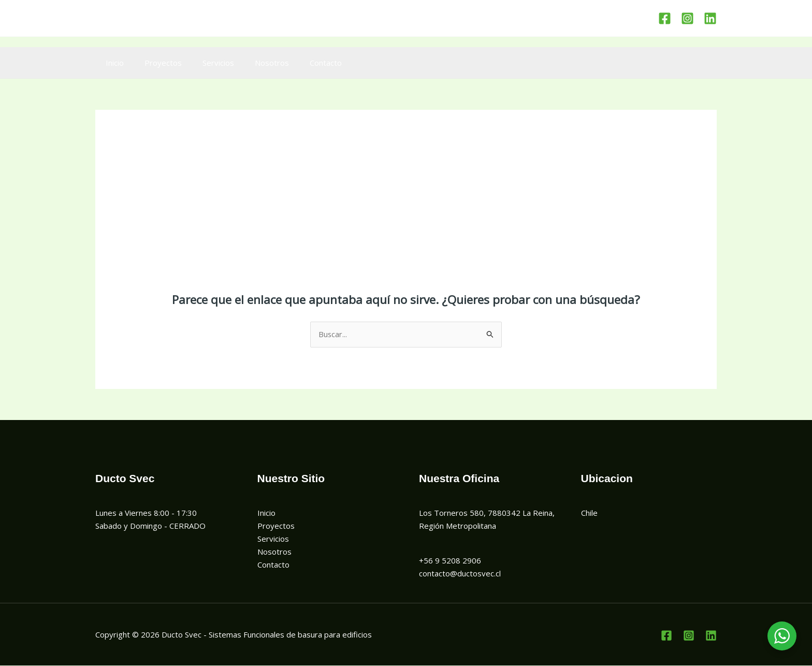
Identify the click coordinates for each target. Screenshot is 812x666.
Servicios (205, 63)
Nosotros (254, 63)
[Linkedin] (710, 18)
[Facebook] (665, 18)
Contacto (302, 63)
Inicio (112, 63)
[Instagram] (687, 18)
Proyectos (155, 63)
